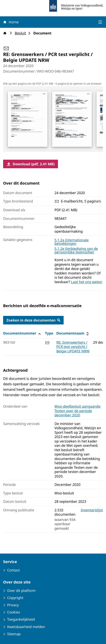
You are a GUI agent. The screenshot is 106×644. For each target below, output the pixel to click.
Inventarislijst (92, 510)
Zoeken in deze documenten (33, 320)
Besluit (21, 33)
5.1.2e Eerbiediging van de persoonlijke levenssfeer (76, 250)
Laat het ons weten (87, 282)
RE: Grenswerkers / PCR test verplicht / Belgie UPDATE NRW (73, 347)
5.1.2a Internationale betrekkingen (72, 242)
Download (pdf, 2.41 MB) (31, 164)
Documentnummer (22, 333)
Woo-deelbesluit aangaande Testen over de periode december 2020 (77, 411)
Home (11, 22)
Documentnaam (73, 333)
